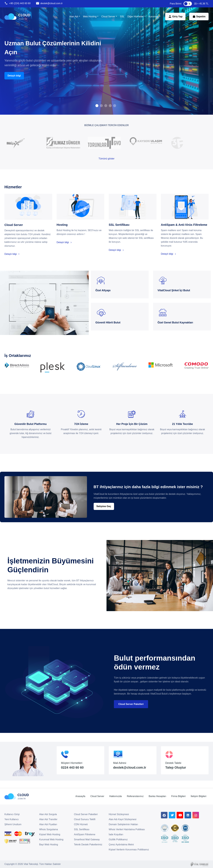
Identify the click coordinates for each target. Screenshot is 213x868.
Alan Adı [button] (74, 17)
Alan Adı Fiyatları (48, 824)
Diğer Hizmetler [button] (136, 17)
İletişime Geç (104, 506)
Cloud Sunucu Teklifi (85, 819)
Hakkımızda (116, 796)
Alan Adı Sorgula (48, 814)
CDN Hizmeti (81, 824)
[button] (97, 106)
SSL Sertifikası (82, 829)
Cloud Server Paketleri (131, 704)
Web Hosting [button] (90, 17)
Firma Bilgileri (178, 796)
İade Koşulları (116, 834)
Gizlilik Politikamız (118, 839)
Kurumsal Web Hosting (51, 839)
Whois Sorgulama (49, 829)
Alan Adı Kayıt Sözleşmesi (123, 819)
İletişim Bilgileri (199, 796)
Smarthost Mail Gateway (87, 839)
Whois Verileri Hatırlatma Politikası (127, 829)
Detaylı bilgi (14, 76)
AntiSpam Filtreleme (85, 834)
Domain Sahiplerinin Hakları (123, 824)
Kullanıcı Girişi (12, 814)
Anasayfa (80, 796)
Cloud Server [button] (108, 17)
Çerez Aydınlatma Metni (121, 845)
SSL (122, 17)
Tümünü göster (106, 159)
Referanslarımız (135, 796)
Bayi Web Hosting (49, 845)
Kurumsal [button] (154, 17)
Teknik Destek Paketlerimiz (88, 845)
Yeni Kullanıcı (12, 819)
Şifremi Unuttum (13, 824)
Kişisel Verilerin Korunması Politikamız (129, 850)
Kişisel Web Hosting (50, 834)
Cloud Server (97, 796)
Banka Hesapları (157, 796)
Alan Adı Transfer (48, 819)
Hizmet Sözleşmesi (119, 814)
